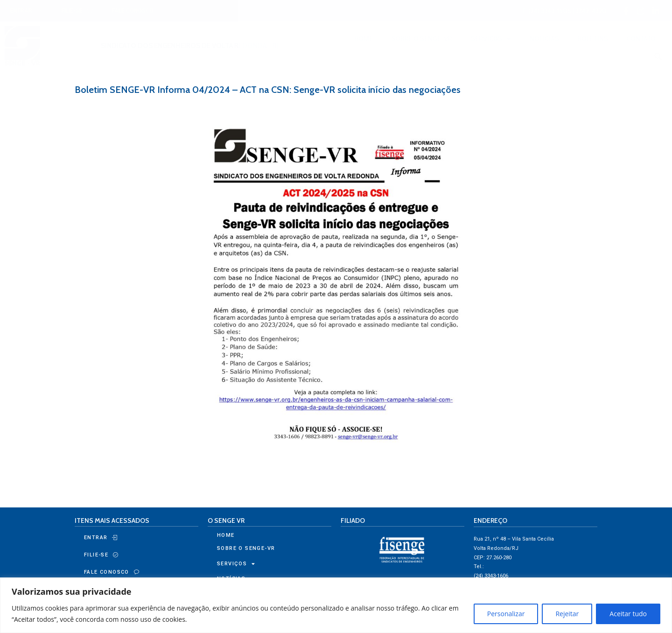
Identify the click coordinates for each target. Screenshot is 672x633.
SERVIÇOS (491, 39)
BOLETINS (593, 39)
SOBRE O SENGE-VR (422, 39)
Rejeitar (567, 614)
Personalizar (506, 614)
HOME (364, 39)
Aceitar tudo (628, 614)
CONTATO (641, 39)
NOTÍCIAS (544, 39)
